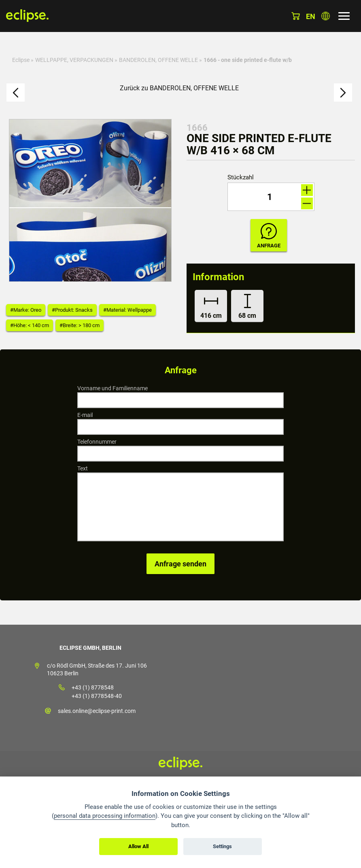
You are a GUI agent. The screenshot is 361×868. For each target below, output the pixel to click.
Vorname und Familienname (113, 388)
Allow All (138, 846)
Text (83, 468)
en (311, 16)
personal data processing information (105, 816)
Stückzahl (241, 178)
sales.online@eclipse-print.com (97, 711)
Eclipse (21, 60)
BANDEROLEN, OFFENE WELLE (158, 60)
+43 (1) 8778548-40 (97, 696)
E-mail (85, 415)
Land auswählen (326, 16)
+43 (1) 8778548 (93, 687)
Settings (222, 846)
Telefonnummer (97, 442)
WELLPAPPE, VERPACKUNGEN (74, 60)
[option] (90, 200)
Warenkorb (296, 16)
